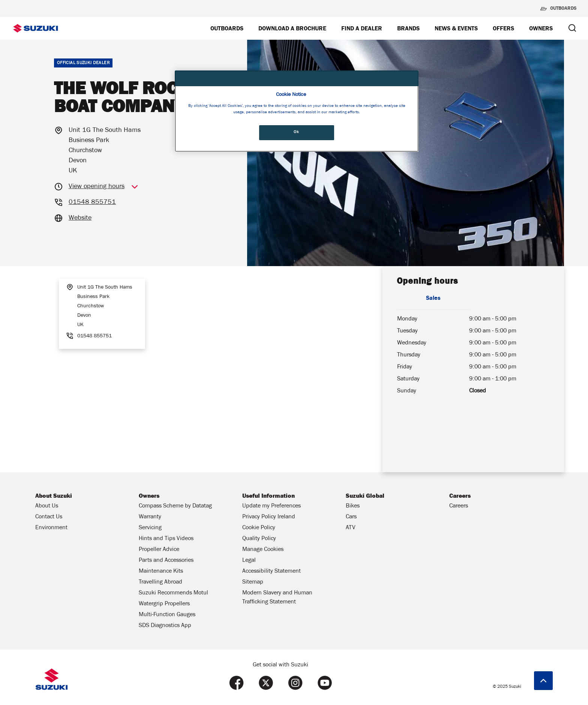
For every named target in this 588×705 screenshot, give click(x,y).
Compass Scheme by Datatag (175, 506)
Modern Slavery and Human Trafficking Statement (277, 598)
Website (80, 219)
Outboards (558, 9)
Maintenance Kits (161, 572)
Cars (351, 517)
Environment (51, 528)
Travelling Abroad (160, 582)
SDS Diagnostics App (165, 626)
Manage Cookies (263, 550)
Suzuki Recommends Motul (173, 593)
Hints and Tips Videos (166, 539)
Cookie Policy (259, 528)
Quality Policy (259, 539)
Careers (459, 506)
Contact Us (49, 517)
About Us (47, 506)
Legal (249, 561)
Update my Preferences (271, 506)
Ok (296, 132)
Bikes (353, 506)
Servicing (150, 528)
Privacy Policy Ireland (269, 517)
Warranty (150, 517)
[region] (297, 111)
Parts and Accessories (166, 561)
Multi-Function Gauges (167, 615)
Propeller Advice (159, 550)
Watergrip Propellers (164, 604)
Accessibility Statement (271, 572)
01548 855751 (92, 203)
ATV (351, 528)
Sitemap (253, 582)
